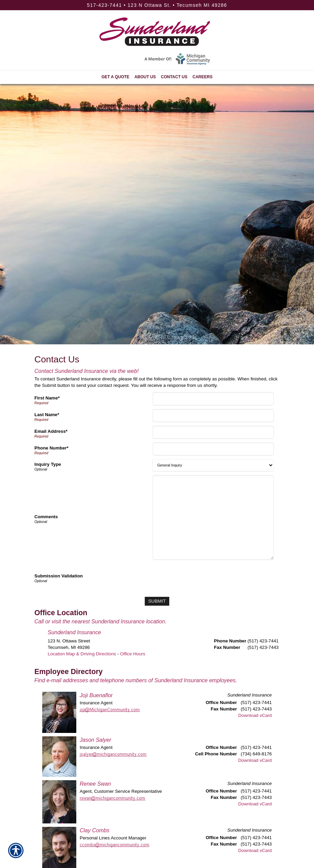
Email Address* (51, 431)
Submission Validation (59, 576)
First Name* (47, 398)
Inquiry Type (48, 464)
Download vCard (255, 715)
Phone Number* (51, 448)
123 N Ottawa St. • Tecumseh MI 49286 (177, 5)
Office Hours (133, 653)
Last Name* (47, 415)
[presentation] (206, 577)
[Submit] (157, 601)
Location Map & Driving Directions (82, 653)
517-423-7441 (104, 5)
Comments (46, 517)
